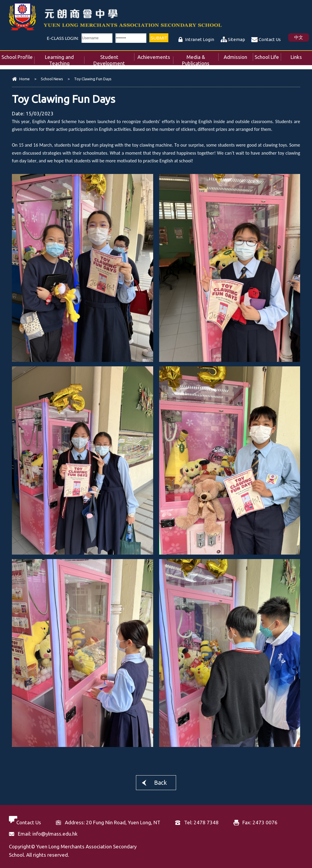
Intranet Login (200, 39)
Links (301, 55)
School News (52, 79)
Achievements (155, 55)
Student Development (114, 58)
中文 (299, 37)
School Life (268, 55)
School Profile (18, 55)
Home (25, 79)
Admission (238, 55)
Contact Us (270, 39)
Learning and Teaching (65, 58)
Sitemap (236, 39)
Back (160, 783)
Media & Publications (200, 58)
